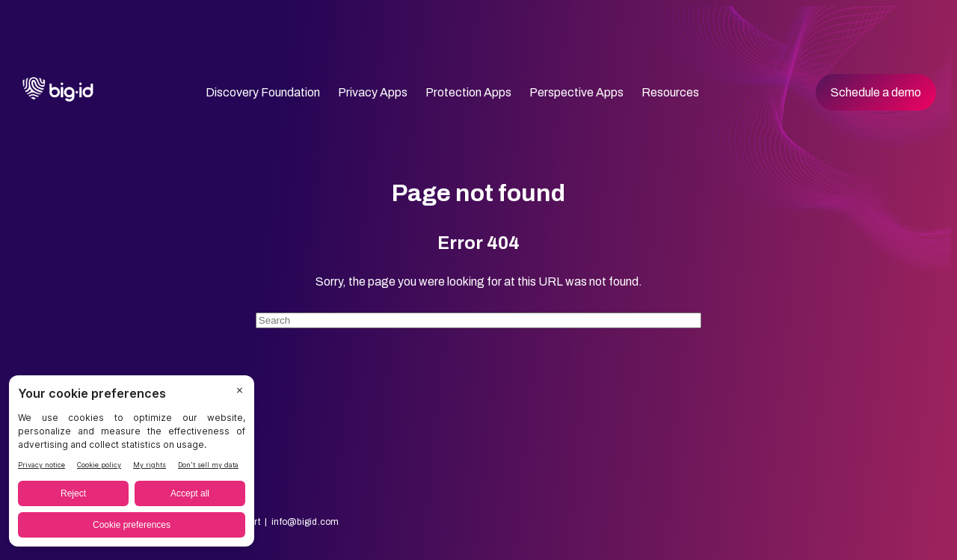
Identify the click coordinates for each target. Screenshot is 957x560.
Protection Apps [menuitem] (468, 92)
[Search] (478, 320)
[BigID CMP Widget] (132, 465)
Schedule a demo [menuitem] (876, 92)
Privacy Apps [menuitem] (373, 92)
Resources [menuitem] (670, 92)
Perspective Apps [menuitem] (576, 92)
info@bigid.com (305, 522)
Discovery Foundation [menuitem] (263, 92)
